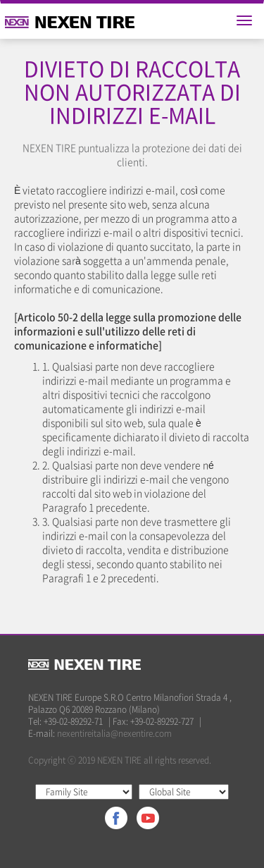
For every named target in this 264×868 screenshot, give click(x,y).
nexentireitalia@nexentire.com (114, 733)
